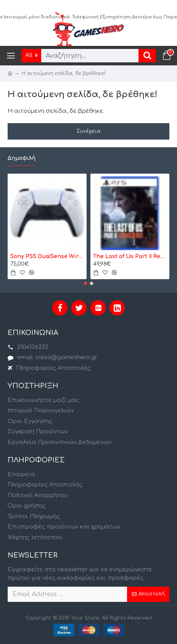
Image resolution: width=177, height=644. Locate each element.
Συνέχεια (88, 131)
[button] (85, 283)
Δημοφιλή (22, 158)
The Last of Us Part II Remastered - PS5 (130, 256)
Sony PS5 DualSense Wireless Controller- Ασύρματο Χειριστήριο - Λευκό (47, 256)
